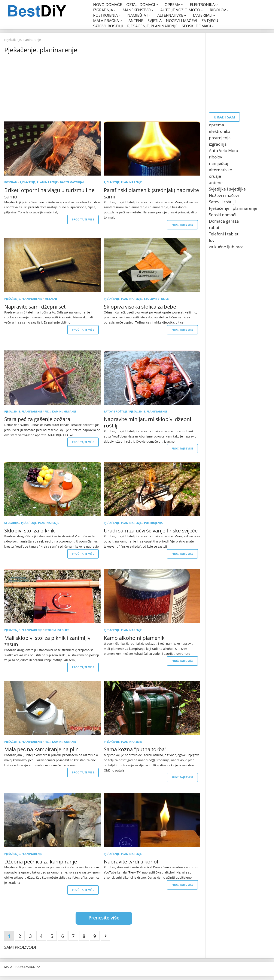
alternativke (170, 15)
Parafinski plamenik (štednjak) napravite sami (151, 193)
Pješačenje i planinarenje (233, 208)
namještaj (138, 15)
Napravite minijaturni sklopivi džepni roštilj (147, 422)
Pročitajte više (83, 220)
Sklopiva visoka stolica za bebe (140, 307)
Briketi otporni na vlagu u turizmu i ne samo (49, 193)
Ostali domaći (141, 5)
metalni (51, 299)
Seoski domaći (196, 26)
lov (212, 240)
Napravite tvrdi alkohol (131, 861)
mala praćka (106, 21)
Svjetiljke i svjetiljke (227, 189)
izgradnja (103, 10)
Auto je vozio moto (180, 10)
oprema (172, 5)
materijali (203, 15)
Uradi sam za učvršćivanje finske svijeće (151, 530)
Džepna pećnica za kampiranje (41, 861)
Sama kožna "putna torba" (135, 749)
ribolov (218, 10)
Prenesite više (104, 918)
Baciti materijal (72, 182)
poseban (11, 182)
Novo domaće (108, 5)
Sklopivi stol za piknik (30, 530)
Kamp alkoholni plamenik (134, 638)
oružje (215, 176)
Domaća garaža (224, 221)
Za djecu (210, 21)
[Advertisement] (104, 87)
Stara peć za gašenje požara (37, 419)
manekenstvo (137, 10)
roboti (215, 228)
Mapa (8, 967)
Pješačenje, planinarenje (152, 26)
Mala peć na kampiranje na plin (42, 749)
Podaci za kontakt (28, 967)
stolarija (11, 523)
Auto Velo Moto (223, 151)
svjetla (155, 21)
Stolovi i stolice (156, 299)
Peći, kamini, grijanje (60, 411)
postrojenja (105, 15)
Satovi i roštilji (115, 411)
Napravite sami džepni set (35, 307)
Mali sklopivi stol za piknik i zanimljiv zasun (47, 641)
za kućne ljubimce (226, 247)
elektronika (202, 5)
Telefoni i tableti (224, 234)
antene (136, 21)
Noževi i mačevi (182, 21)
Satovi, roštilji (108, 26)
